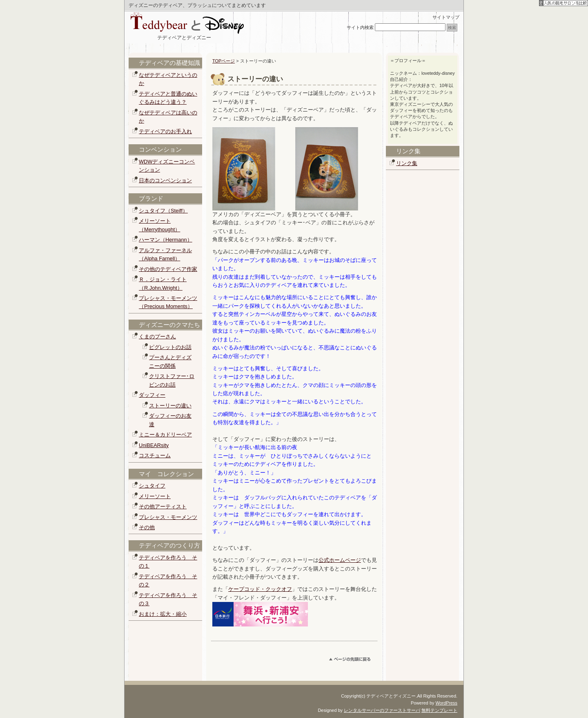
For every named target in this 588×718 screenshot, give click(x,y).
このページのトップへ (353, 661)
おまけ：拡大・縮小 (163, 614)
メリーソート (155, 496)
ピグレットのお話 (170, 347)
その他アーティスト (163, 507)
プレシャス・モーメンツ (168, 517)
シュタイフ (152, 486)
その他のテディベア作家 (168, 269)
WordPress (446, 703)
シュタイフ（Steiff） (163, 211)
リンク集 (407, 163)
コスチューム (155, 455)
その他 (147, 527)
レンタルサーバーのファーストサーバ (382, 710)
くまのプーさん (157, 337)
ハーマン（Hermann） (166, 240)
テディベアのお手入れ (165, 131)
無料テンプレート (439, 710)
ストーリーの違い (170, 406)
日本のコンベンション (165, 180)
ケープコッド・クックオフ (260, 589)
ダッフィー (152, 395)
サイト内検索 (360, 27)
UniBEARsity (154, 445)
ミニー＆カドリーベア (165, 435)
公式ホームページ (340, 560)
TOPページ (224, 61)
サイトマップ (446, 17)
